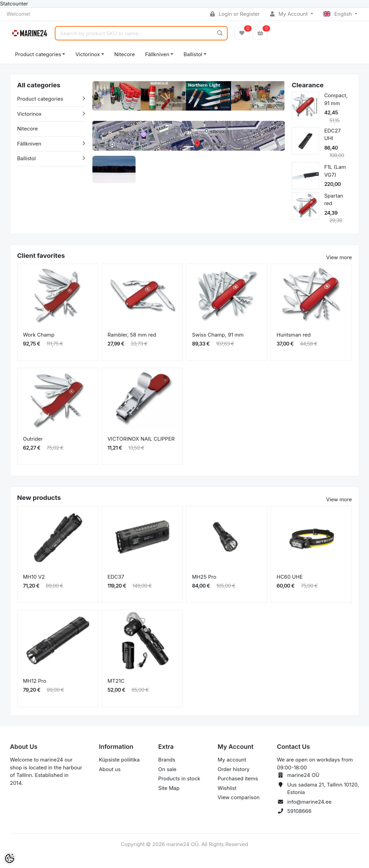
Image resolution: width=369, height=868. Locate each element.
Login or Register (235, 14)
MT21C (116, 681)
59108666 (299, 811)
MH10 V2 (34, 577)
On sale (167, 769)
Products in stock (179, 778)
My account (232, 760)
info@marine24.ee (309, 802)
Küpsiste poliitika (119, 760)
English (338, 14)
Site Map (169, 788)
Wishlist (227, 788)
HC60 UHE (290, 577)
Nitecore (125, 54)
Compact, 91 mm (336, 99)
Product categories (38, 54)
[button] (102, 101)
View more (339, 257)
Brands (167, 760)
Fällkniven (157, 54)
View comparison (239, 797)
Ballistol (193, 54)
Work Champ (39, 335)
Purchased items (238, 778)
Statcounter (14, 4)
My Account (290, 14)
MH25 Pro (204, 577)
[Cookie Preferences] (10, 858)
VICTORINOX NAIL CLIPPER (141, 439)
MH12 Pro (35, 681)
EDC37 (116, 577)
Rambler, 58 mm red (132, 335)
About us (110, 769)
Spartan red (334, 200)
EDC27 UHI (332, 135)
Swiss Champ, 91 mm (218, 335)
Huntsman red (294, 335)
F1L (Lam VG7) (335, 171)
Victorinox (87, 54)
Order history (234, 769)
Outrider (33, 439)
